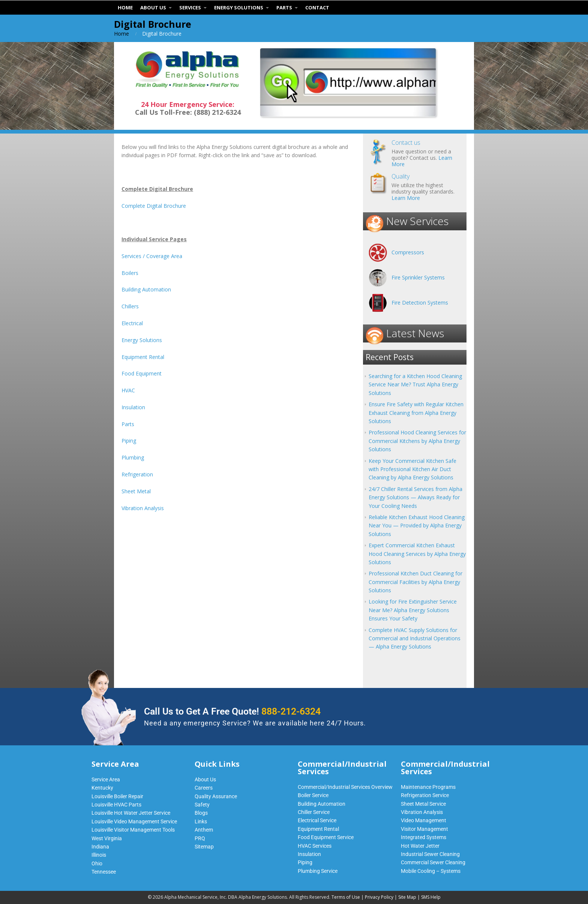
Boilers (130, 273)
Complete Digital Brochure (154, 206)
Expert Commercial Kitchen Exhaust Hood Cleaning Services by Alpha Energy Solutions (417, 554)
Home (121, 34)
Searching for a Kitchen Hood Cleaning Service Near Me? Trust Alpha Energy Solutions (415, 384)
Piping (129, 441)
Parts (128, 424)
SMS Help (431, 897)
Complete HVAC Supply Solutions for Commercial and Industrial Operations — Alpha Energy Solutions (415, 638)
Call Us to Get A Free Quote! (232, 711)
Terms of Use (346, 897)
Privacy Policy (379, 897)
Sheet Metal (136, 491)
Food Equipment (142, 373)
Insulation (133, 407)
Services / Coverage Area (152, 256)
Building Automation (146, 289)
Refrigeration (137, 474)
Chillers (130, 306)
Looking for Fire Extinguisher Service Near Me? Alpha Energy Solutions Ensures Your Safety (413, 610)
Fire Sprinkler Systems (418, 277)
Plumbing (133, 457)
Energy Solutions (142, 340)
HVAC (128, 390)
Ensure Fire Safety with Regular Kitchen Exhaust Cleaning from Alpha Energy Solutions (416, 413)
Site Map (407, 897)
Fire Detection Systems (420, 303)
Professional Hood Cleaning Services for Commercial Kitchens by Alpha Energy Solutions (417, 441)
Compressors (408, 252)
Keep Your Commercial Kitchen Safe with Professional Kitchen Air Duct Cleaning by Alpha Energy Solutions (412, 469)
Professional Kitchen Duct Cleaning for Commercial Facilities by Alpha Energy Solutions (415, 582)
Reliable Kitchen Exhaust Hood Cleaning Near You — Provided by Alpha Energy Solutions (417, 526)
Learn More (406, 198)
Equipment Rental (143, 357)
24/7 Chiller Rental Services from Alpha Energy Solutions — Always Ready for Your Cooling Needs (415, 497)
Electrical (132, 323)
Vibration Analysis (143, 508)
